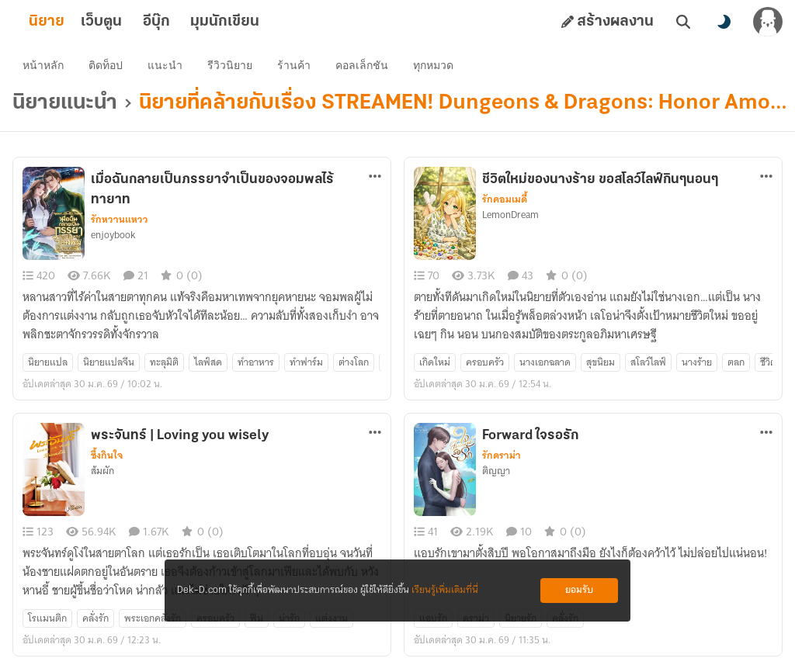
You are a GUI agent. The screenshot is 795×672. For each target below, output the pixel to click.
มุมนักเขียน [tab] (250, 22)
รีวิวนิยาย (232, 67)
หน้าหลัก (45, 67)
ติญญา (496, 474)
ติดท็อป (108, 67)
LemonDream (510, 218)
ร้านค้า (296, 67)
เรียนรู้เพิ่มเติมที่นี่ (445, 590)
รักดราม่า (502, 459)
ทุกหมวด (436, 67)
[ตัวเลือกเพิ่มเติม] (375, 179)
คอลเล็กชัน (364, 67)
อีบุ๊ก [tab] (181, 22)
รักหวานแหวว (120, 223)
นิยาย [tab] (71, 22)
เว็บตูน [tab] (126, 22)
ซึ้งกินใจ (107, 459)
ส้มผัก (102, 474)
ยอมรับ (579, 590)
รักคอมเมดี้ (505, 203)
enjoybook (113, 238)
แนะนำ (167, 67)
